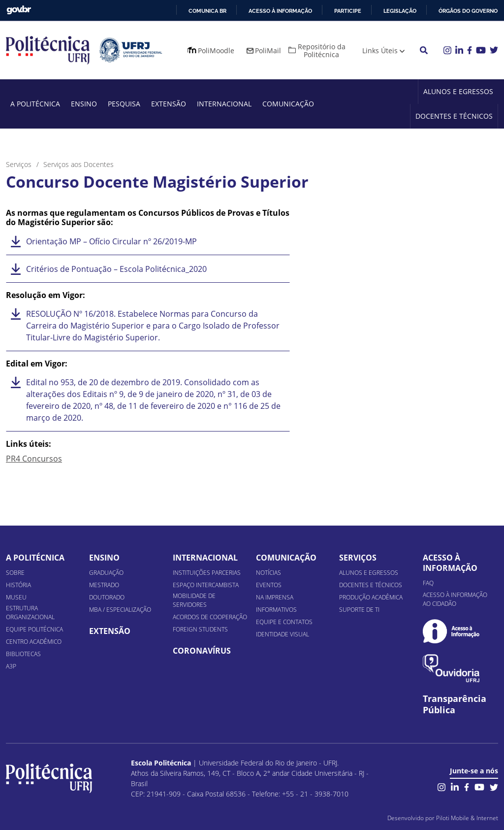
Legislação (400, 11)
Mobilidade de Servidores (194, 600)
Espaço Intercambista (206, 585)
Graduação (106, 573)
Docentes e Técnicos (454, 116)
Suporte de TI (359, 610)
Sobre (15, 573)
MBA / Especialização (120, 610)
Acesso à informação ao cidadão (455, 599)
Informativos (276, 610)
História (18, 585)
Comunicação (288, 104)
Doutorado (107, 597)
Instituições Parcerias (207, 573)
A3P (11, 666)
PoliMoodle (216, 50)
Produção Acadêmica (371, 597)
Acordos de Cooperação (210, 617)
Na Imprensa (275, 597)
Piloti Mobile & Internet (467, 818)
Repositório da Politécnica (322, 50)
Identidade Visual (283, 634)
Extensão (169, 104)
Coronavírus (202, 651)
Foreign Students (200, 629)
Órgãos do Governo (468, 11)
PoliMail (268, 50)
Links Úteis (380, 50)
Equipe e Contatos (284, 622)
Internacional (224, 104)
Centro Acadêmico (34, 642)
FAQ (428, 583)
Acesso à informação (280, 11)
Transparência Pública (455, 704)
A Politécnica (35, 104)
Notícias (268, 573)
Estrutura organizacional (30, 613)
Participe (348, 11)
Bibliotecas (23, 654)
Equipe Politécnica (34, 629)
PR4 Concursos (34, 459)
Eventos (269, 585)
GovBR (19, 10)
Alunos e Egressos (458, 91)
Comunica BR (207, 11)
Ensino (84, 104)
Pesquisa (124, 104)
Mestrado (104, 585)
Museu (16, 597)
